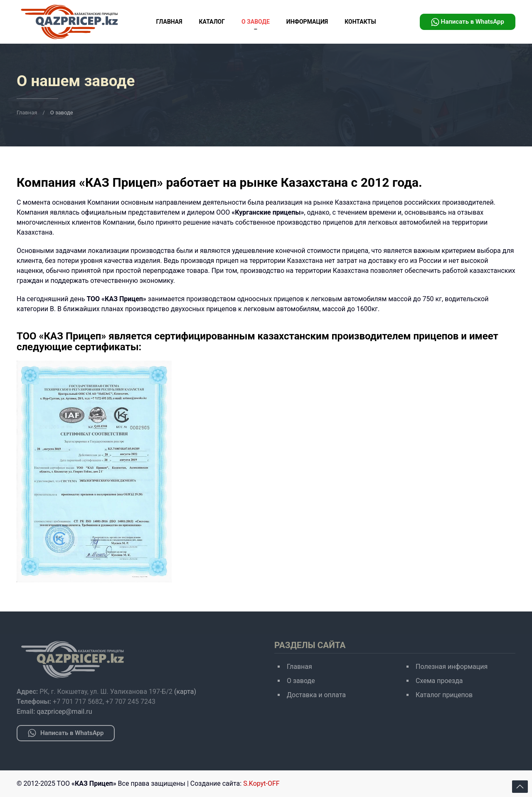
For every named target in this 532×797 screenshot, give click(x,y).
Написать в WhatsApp (468, 22)
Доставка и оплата (316, 695)
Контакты (360, 22)
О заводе (256, 22)
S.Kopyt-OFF (261, 783)
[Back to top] (520, 787)
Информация (307, 22)
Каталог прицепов (444, 695)
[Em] (94, 472)
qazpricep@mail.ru (64, 712)
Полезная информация (452, 667)
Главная (169, 22)
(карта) (185, 692)
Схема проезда (439, 681)
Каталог (212, 22)
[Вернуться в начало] (69, 22)
